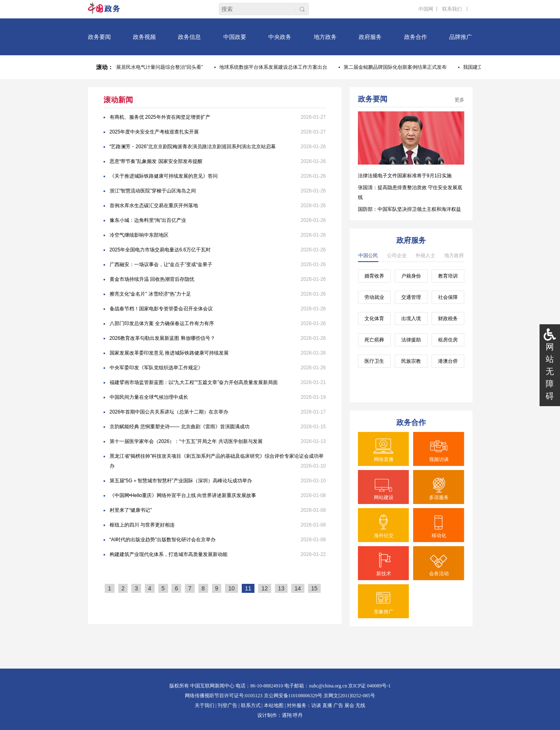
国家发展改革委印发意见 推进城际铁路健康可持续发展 (169, 353)
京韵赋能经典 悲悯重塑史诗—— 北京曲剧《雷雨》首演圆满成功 (180, 427)
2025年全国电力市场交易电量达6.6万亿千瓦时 (160, 250)
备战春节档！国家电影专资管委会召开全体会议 (161, 309)
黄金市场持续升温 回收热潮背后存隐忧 (152, 279)
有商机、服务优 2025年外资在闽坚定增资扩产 (160, 117)
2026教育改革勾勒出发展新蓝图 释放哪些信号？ (162, 338)
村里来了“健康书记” (131, 510)
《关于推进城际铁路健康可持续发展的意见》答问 (164, 176)
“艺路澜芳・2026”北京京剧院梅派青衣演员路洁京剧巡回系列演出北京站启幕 (193, 147)
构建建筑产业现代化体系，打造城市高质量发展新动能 (169, 554)
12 (265, 588)
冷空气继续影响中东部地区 (139, 235)
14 (298, 588)
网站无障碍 (550, 371)
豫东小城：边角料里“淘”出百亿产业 (148, 220)
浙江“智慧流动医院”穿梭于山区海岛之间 (153, 191)
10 (232, 588)
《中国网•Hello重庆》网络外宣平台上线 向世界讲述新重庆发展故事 (183, 495)
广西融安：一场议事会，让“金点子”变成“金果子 (161, 264)
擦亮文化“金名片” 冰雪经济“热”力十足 (150, 294)
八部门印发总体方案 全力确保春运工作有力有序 (162, 323)
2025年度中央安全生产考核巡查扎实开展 (154, 132)
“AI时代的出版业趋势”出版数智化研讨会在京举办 (163, 540)
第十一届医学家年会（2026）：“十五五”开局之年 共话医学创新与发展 (186, 441)
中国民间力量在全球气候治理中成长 (149, 397)
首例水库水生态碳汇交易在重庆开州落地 (154, 206)
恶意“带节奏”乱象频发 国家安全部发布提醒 (156, 161)
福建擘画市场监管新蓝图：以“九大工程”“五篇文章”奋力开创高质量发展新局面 (194, 382)
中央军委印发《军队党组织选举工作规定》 (156, 368)
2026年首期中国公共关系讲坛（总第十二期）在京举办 (169, 412)
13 (281, 588)
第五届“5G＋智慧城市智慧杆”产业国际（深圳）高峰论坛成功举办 (181, 481)
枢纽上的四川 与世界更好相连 (142, 525)
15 (315, 588)
